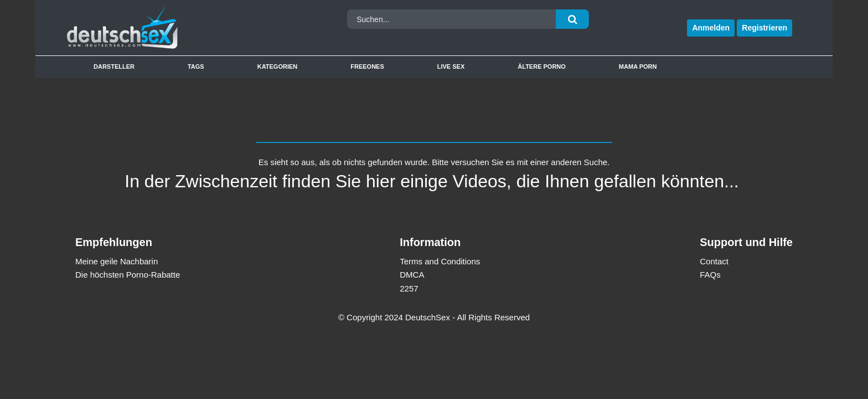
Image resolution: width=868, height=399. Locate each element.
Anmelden (711, 28)
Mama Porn (638, 66)
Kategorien (278, 66)
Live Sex (451, 66)
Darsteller (114, 66)
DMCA (412, 275)
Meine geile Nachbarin (117, 261)
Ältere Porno (542, 66)
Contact (714, 261)
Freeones (367, 66)
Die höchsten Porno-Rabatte (128, 275)
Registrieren (764, 28)
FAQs (710, 275)
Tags (196, 66)
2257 (409, 288)
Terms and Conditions (440, 261)
